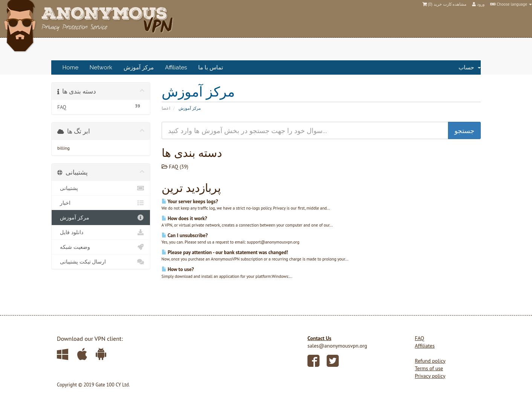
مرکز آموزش (139, 67)
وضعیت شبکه (101, 247)
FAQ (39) (175, 167)
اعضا (166, 108)
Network (101, 67)
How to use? (178, 269)
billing (63, 148)
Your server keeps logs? (190, 201)
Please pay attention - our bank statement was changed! (225, 252)
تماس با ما (211, 67)
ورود (478, 4)
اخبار (101, 203)
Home (70, 67)
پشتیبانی (101, 188)
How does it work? (184, 218)
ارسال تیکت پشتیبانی (101, 262)
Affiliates (176, 67)
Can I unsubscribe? (185, 235)
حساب (470, 67)
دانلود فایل (101, 232)
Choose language (511, 4)
